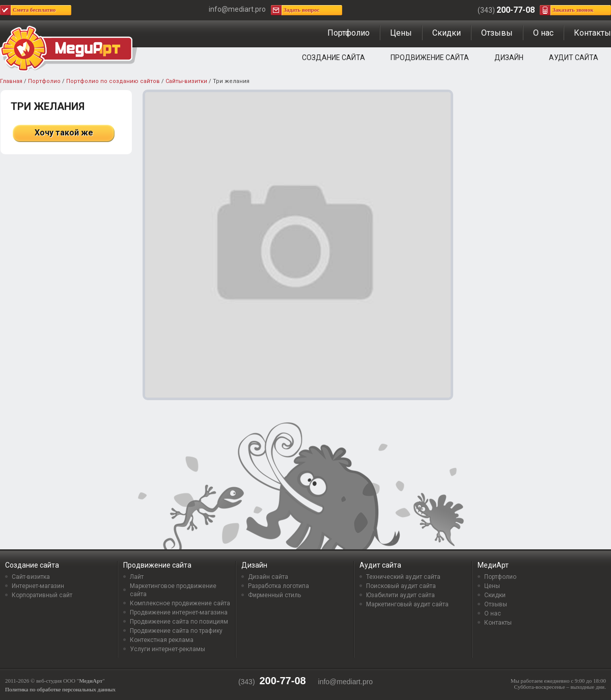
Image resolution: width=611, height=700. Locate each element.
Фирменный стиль (274, 595)
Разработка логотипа (279, 586)
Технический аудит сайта (403, 577)
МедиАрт (493, 565)
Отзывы (497, 33)
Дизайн (509, 58)
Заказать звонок (573, 10)
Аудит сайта (574, 58)
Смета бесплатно (34, 10)
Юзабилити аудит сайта (400, 595)
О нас (543, 33)
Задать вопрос (301, 10)
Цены (401, 33)
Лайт (137, 577)
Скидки (447, 33)
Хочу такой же (64, 133)
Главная (11, 81)
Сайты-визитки (186, 81)
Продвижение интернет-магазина (179, 612)
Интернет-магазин (38, 586)
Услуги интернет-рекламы (168, 649)
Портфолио (349, 33)
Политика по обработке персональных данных (60, 689)
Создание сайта (334, 58)
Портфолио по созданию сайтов (113, 81)
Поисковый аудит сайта (401, 586)
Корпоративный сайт (42, 595)
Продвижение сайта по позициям (179, 622)
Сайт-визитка (31, 577)
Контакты (592, 33)
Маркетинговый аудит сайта (407, 604)
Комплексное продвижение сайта (180, 603)
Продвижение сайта (430, 58)
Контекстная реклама (162, 640)
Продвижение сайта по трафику (176, 631)
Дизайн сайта (268, 577)
